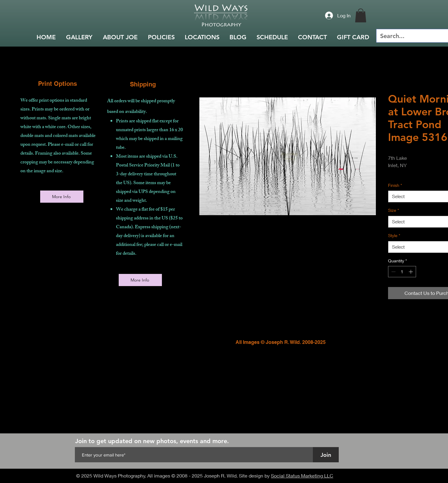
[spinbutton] (402, 272)
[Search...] (411, 36)
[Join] (326, 455)
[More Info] (62, 197)
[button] (361, 15)
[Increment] (411, 272)
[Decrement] (393, 272)
